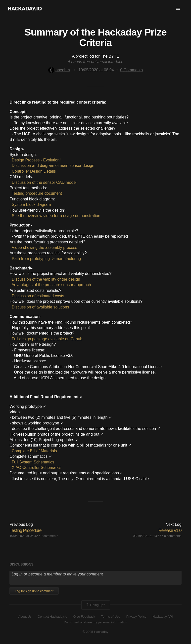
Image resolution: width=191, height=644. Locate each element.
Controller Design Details (34, 171)
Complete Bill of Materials (34, 451)
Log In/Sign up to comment (34, 591)
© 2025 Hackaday (95, 632)
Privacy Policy (136, 617)
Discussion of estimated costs (38, 296)
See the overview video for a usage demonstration (56, 216)
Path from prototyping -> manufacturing (46, 259)
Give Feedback (84, 617)
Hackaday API (163, 617)
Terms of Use (111, 617)
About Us (25, 617)
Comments (131, 70)
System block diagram (31, 205)
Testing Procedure (25, 530)
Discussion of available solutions (40, 307)
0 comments (49, 536)
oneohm (59, 70)
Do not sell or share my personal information (95, 622)
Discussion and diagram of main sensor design (53, 166)
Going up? (95, 605)
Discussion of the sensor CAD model (44, 182)
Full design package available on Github (47, 339)
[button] (178, 8)
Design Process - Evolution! (36, 160)
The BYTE (110, 56)
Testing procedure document (37, 193)
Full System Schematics (33, 462)
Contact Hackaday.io (52, 617)
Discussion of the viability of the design (46, 279)
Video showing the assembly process (44, 247)
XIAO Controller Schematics (36, 468)
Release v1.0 (170, 530)
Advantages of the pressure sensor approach (51, 285)
